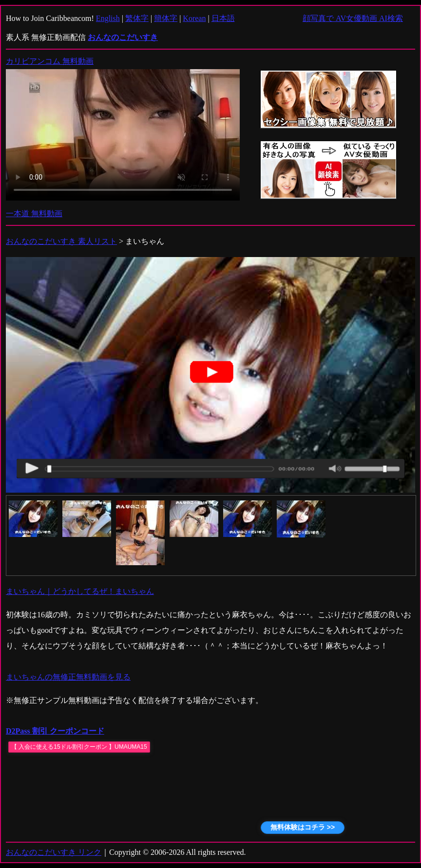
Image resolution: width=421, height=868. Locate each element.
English (108, 18)
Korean (194, 18)
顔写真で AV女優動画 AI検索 (353, 18)
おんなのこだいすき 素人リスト (61, 241)
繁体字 (137, 18)
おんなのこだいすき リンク (54, 852)
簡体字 (166, 18)
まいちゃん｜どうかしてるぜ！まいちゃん (80, 591)
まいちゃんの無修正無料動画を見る (68, 677)
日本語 (223, 18)
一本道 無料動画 (34, 213)
